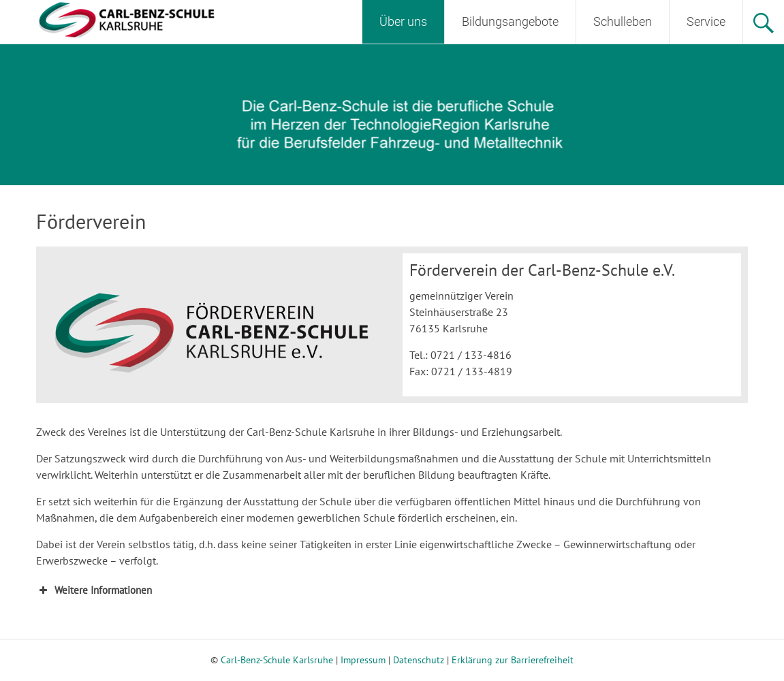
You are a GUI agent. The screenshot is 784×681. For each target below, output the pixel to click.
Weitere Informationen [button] (94, 590)
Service (706, 21)
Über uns (403, 21)
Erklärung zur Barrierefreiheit (513, 660)
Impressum (363, 660)
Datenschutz (419, 660)
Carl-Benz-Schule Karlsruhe (277, 660)
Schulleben (623, 21)
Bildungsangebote (510, 21)
